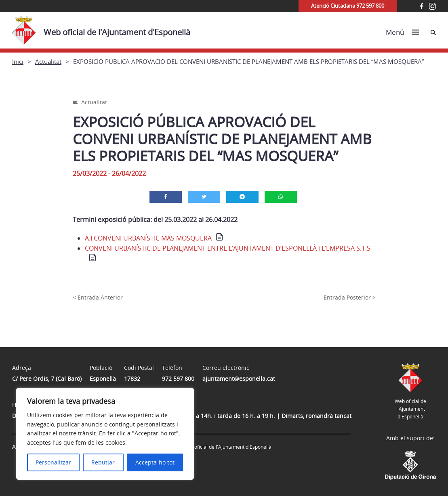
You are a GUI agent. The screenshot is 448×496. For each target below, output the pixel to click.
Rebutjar (103, 462)
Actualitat (48, 61)
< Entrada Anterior (98, 297)
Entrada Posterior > (350, 297)
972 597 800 (178, 379)
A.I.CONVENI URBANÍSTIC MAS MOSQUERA (148, 238)
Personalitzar (53, 462)
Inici (18, 61)
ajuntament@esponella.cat (239, 379)
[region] (105, 434)
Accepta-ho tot (155, 462)
